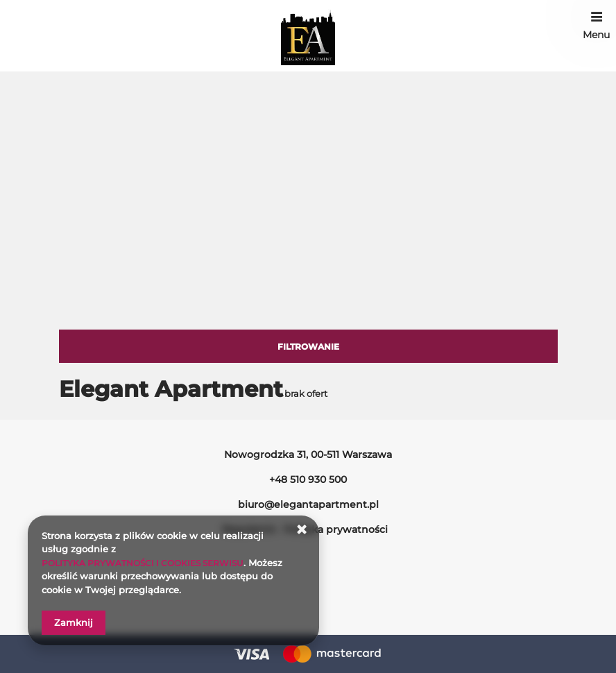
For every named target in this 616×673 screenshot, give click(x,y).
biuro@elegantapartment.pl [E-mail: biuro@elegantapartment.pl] (308, 504)
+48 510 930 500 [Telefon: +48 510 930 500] (308, 479)
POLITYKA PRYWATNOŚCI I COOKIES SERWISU (150, 563)
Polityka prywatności (336, 529)
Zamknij (74, 622)
